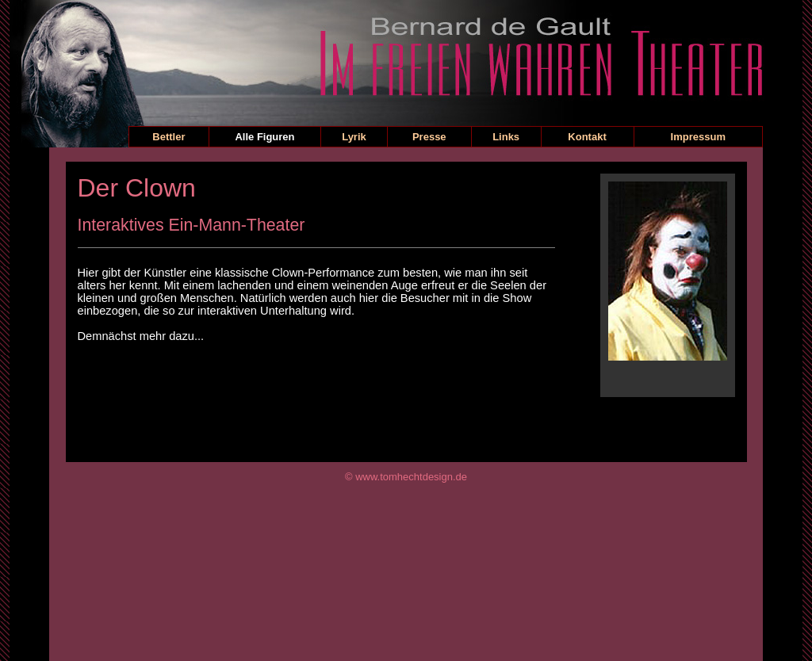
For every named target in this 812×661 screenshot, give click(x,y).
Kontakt (587, 137)
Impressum (698, 137)
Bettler (169, 137)
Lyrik (354, 137)
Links (506, 137)
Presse (429, 137)
